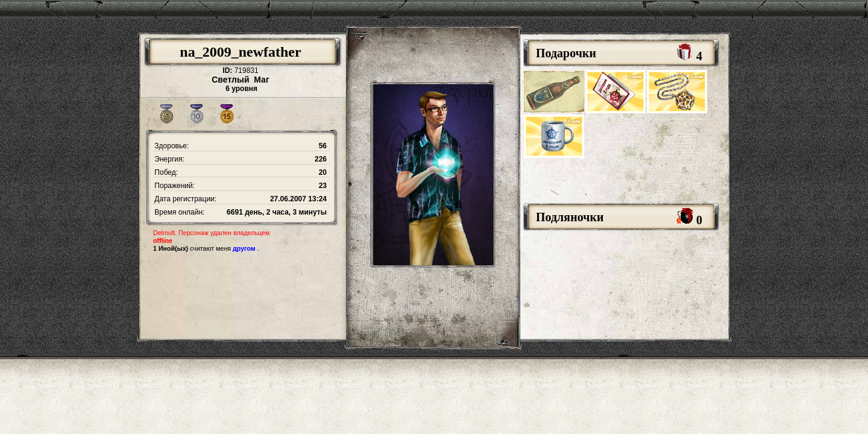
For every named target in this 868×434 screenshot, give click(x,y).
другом (244, 248)
